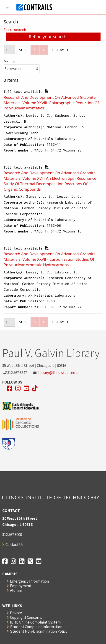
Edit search (15, 30)
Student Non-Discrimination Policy (39, 631)
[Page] (9, 50)
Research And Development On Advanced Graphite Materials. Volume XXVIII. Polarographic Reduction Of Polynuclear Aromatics (51, 103)
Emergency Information (29, 581)
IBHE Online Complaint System (35, 622)
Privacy (16, 613)
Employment (21, 586)
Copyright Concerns (26, 617)
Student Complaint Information (36, 627)
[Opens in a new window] (10, 388)
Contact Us (14, 545)
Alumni (16, 590)
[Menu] (7, 7)
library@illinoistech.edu (58, 373)
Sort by (9, 61)
